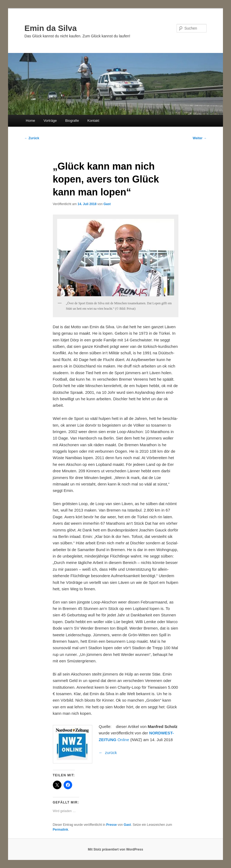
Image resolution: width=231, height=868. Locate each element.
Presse (111, 825)
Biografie (72, 121)
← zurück (108, 753)
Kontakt (93, 121)
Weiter (200, 138)
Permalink (61, 830)
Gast (107, 204)
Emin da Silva (51, 28)
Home (30, 121)
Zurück (32, 138)
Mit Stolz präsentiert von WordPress (116, 849)
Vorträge (50, 121)
